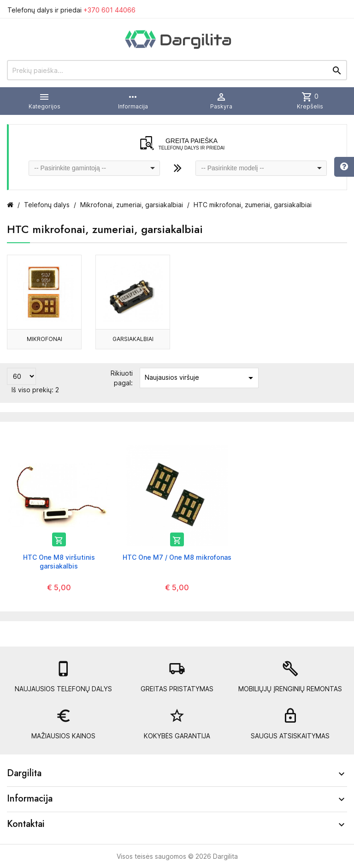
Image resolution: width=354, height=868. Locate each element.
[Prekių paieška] (177, 70)
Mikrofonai (44, 339)
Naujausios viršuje (201, 378)
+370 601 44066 (109, 10)
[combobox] (94, 168)
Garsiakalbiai (133, 339)
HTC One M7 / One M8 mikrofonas (177, 557)
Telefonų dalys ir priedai (71, 10)
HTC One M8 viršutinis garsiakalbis (59, 561)
